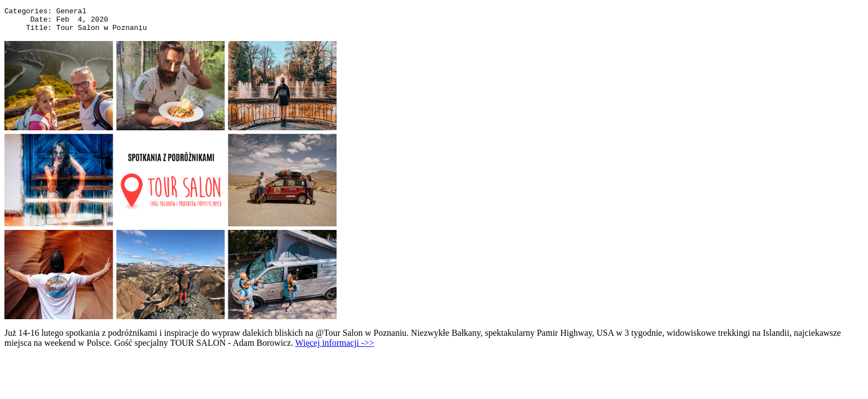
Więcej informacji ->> (335, 348)
